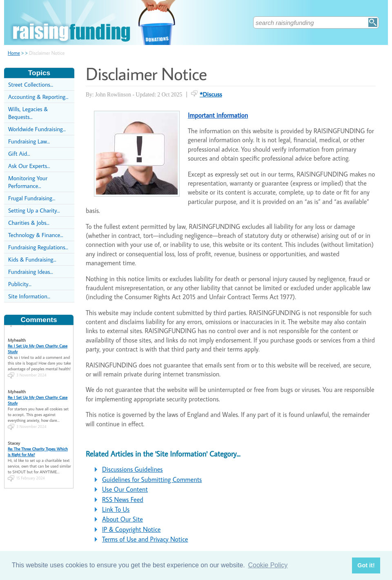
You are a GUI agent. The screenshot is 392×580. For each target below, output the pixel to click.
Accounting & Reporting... (38, 97)
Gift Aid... (19, 153)
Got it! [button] (366, 565)
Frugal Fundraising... (32, 198)
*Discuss (211, 94)
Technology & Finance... (36, 235)
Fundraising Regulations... (38, 247)
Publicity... (20, 284)
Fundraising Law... (29, 141)
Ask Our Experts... (29, 166)
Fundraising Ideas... (31, 272)
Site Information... (29, 296)
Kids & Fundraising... (32, 259)
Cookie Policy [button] (268, 565)
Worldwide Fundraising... (37, 129)
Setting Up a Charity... (34, 210)
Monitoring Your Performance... (28, 182)
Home (14, 53)
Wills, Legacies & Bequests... (28, 113)
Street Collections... (31, 84)
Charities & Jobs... (29, 223)
